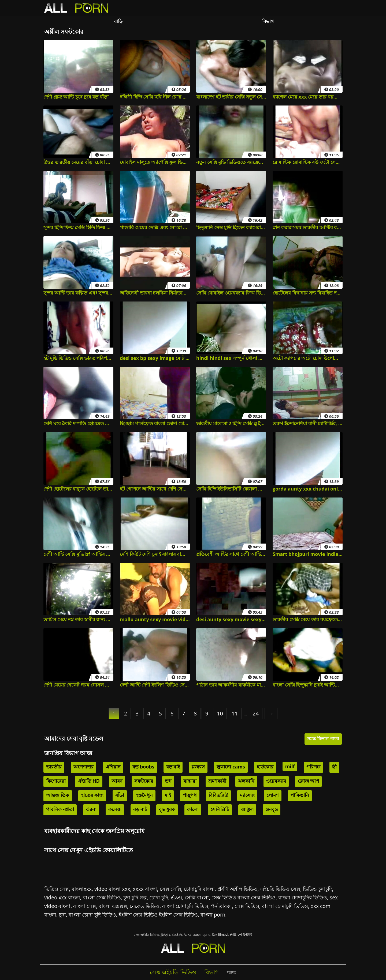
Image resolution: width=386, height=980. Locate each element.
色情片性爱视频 (241, 935)
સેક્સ (176, 897)
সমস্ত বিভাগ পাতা (323, 739)
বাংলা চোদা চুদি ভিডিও (92, 915)
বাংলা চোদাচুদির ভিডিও (303, 897)
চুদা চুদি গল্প (135, 897)
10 (220, 713)
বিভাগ (268, 21)
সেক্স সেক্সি (170, 889)
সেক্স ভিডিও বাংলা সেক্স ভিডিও (244, 897)
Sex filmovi (220, 935)
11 (235, 713)
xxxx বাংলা (145, 889)
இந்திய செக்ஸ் (171, 935)
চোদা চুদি (159, 897)
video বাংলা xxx (112, 889)
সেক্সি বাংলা (197, 897)
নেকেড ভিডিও (145, 906)
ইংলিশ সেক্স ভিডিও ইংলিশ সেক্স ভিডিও (158, 915)
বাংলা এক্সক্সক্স (113, 906)
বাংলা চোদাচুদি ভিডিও (185, 906)
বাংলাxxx (82, 889)
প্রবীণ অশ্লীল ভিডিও (237, 889)
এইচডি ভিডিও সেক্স (280, 889)
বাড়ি (118, 21)
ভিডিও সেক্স (57, 889)
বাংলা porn (213, 915)
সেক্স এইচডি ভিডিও (146, 935)
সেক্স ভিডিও (247, 906)
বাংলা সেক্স (85, 906)
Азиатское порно (197, 935)
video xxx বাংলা (62, 897)
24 (256, 713)
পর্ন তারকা (221, 906)
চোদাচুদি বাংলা (199, 889)
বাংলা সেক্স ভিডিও (102, 897)
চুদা (62, 915)
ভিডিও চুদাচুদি (317, 889)
